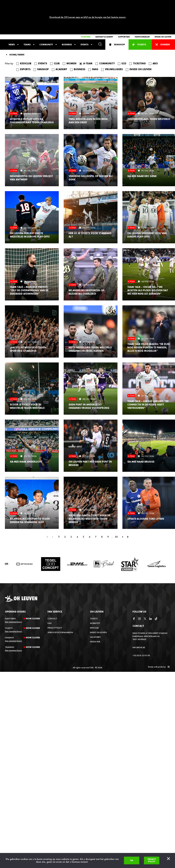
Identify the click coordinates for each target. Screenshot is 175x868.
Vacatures (95, 609)
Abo (155, 35)
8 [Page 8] (102, 509)
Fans (95, 41)
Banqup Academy (104, 9)
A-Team (88, 35)
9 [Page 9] (108, 509)
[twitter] (145, 591)
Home (13, 26)
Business (67, 16)
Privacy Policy (55, 599)
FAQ (50, 595)
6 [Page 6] (90, 509)
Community (46, 16)
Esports (25, 41)
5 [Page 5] (83, 509)
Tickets (94, 590)
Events (85, 16)
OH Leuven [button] (97, 583)
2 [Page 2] (65, 509)
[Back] (7, 26)
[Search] (100, 16)
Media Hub (95, 613)
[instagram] (139, 591)
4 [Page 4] (77, 509)
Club (57, 35)
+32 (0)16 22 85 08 (141, 627)
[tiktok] (156, 591)
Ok (132, 860)
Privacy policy (152, 860)
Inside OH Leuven (163, 9)
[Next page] (123, 509)
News (12, 16)
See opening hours (13, 594)
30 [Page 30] (116, 509)
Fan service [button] (55, 583)
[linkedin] (151, 591)
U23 (124, 35)
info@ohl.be (139, 619)
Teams (27, 16)
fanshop (43, 41)
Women (71, 35)
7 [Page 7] (96, 509)
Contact (52, 590)
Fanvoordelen (142, 9)
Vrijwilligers (114, 41)
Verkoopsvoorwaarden (60, 604)
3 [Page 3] (71, 509)
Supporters (124, 9)
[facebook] (134, 591)
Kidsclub (26, 35)
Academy (61, 41)
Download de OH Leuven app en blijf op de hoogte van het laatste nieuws (88, 3)
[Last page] (128, 509)
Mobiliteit (95, 595)
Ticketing (86, 9)
